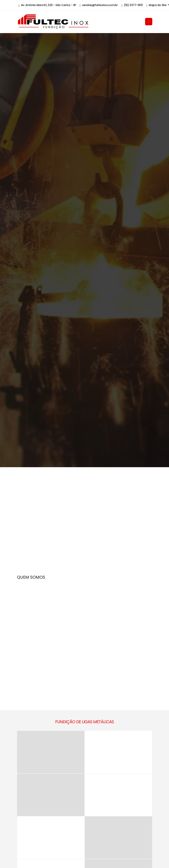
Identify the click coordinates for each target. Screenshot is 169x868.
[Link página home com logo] (66, 22)
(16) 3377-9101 (132, 5)
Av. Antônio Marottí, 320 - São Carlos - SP (47, 5)
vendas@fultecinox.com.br (99, 5)
